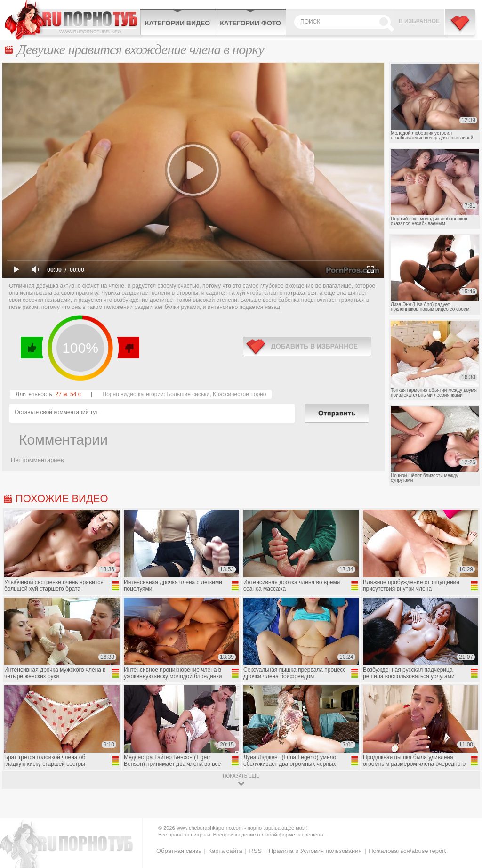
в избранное (307, 346)
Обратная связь (179, 851)
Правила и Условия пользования (315, 851)
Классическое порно (240, 394)
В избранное (419, 21)
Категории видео (177, 23)
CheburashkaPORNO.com (72, 20)
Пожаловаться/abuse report (407, 851)
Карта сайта (225, 851)
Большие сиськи (188, 394)
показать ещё (241, 776)
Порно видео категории (133, 394)
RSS (255, 851)
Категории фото (250, 23)
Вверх (464, 815)
